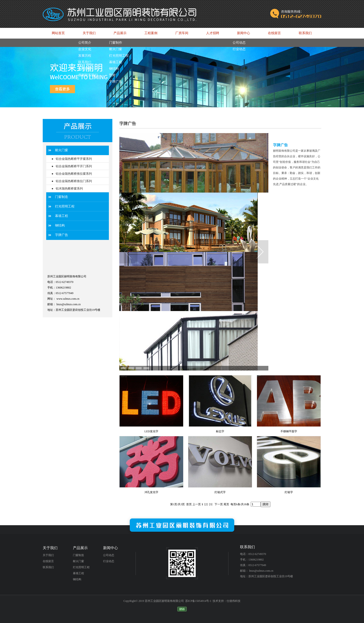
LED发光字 (151, 431)
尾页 (226, 504)
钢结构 (60, 225)
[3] (211, 504)
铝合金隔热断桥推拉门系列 (74, 181)
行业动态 (109, 561)
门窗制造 (62, 197)
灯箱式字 (220, 492)
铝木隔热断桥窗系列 (69, 189)
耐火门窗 (62, 150)
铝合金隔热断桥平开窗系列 (74, 159)
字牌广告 (62, 235)
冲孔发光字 (151, 492)
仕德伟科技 (234, 601)
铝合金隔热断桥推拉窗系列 (74, 174)
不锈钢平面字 (289, 431)
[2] (206, 504)
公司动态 (109, 555)
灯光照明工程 (65, 206)
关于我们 (48, 555)
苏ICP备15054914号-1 (198, 601)
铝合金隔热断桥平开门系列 (74, 166)
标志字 (220, 431)
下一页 (219, 504)
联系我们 (48, 567)
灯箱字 (289, 492)
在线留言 (48, 561)
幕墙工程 (62, 216)
